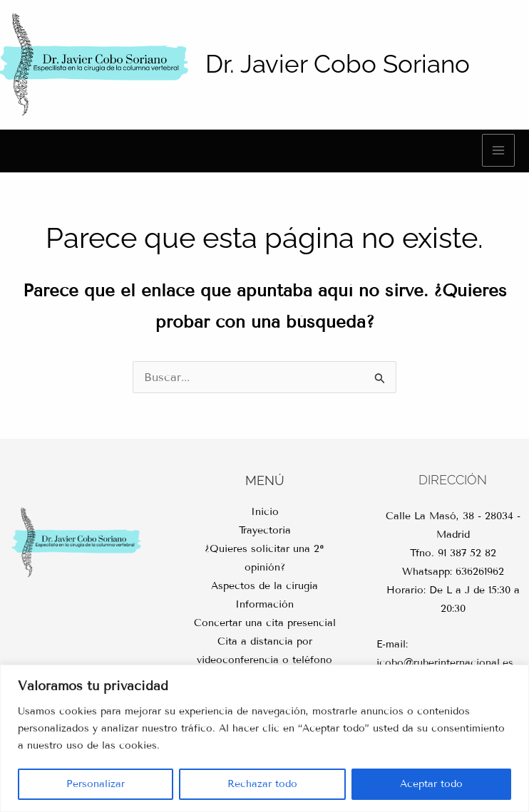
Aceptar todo (431, 784)
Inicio (265, 512)
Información (264, 604)
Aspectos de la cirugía (264, 586)
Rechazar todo (262, 784)
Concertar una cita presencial (265, 623)
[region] (264, 738)
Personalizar (96, 784)
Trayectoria (265, 530)
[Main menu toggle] (498, 150)
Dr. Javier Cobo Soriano (338, 64)
